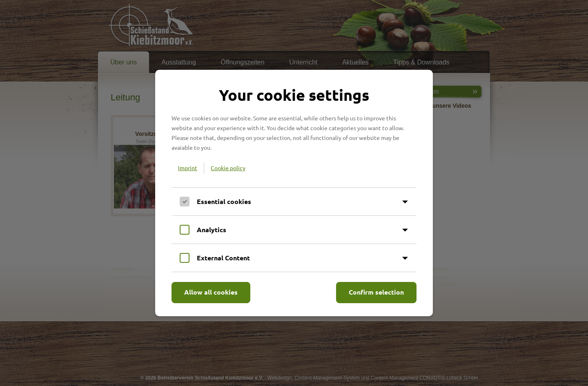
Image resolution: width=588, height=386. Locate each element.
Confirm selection (376, 292)
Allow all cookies (211, 292)
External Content (223, 258)
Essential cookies (224, 201)
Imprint (188, 168)
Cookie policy (228, 168)
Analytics (212, 230)
